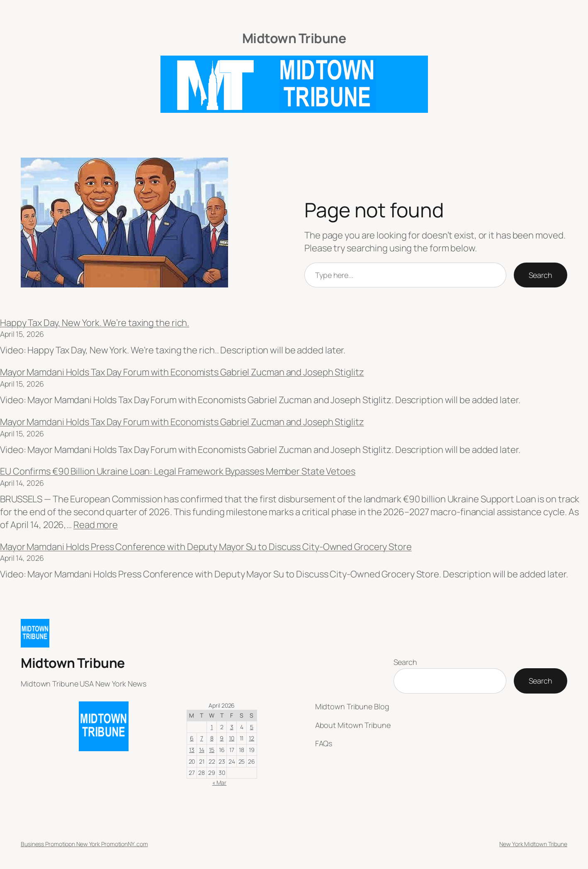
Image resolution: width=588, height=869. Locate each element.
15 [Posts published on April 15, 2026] (212, 750)
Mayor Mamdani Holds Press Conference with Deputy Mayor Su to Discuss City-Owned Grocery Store (206, 547)
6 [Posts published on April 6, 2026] (192, 738)
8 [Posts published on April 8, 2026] (212, 738)
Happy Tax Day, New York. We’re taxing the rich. (95, 323)
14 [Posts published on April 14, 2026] (202, 750)
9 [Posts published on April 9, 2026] (222, 738)
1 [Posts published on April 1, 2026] (212, 727)
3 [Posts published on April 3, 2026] (232, 727)
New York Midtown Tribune (533, 844)
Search (541, 275)
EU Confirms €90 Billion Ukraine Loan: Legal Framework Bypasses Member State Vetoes (178, 471)
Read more (96, 525)
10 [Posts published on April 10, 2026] (232, 738)
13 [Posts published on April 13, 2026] (192, 750)
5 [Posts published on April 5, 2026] (252, 727)
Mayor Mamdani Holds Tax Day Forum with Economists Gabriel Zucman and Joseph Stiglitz (182, 372)
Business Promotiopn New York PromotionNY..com (84, 844)
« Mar (220, 783)
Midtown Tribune (294, 38)
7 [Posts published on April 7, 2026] (202, 738)
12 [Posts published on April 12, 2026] (251, 738)
